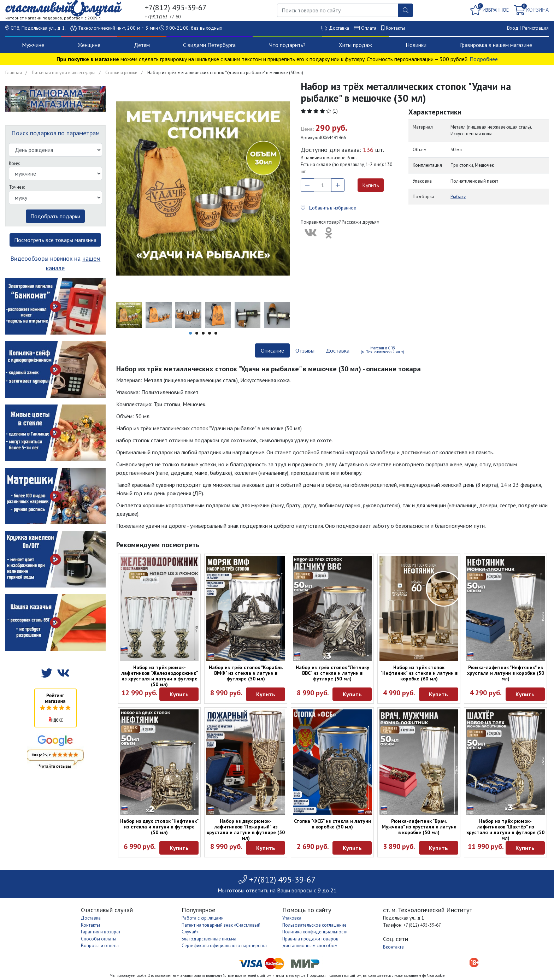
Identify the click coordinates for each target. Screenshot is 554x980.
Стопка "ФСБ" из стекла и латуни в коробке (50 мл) (332, 824)
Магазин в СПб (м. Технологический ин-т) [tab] (382, 350)
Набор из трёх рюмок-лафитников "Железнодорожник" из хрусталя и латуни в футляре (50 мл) (160, 676)
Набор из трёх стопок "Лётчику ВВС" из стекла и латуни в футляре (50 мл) (332, 673)
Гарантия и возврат (101, 932)
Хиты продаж (355, 45)
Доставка (339, 28)
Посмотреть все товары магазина (55, 240)
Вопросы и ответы (100, 946)
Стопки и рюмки (121, 73)
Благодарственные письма (209, 939)
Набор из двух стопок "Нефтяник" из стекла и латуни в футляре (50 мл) (159, 827)
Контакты (395, 28)
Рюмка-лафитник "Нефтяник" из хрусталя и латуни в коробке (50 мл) (506, 673)
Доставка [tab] (338, 350)
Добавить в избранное (328, 208)
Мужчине (33, 45)
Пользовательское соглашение (314, 925)
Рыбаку (458, 197)
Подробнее (484, 59)
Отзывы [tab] (305, 350)
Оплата (369, 28)
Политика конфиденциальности (315, 932)
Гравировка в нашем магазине (496, 45)
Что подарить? (287, 45)
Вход (513, 28)
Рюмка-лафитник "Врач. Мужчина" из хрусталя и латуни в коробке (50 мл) (419, 827)
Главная (14, 73)
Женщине (89, 45)
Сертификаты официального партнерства (224, 946)
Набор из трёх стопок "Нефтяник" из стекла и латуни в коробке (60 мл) (419, 673)
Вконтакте (393, 947)
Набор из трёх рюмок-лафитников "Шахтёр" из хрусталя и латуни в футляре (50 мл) (505, 830)
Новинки (416, 45)
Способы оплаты (99, 939)
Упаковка (292, 918)
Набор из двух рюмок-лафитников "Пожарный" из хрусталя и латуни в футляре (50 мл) (246, 830)
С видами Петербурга (209, 45)
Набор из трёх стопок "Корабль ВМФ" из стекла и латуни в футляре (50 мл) (246, 673)
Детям (142, 45)
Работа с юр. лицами (203, 918)
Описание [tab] (272, 350)
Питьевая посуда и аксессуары (64, 73)
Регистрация (535, 28)
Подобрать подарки (55, 216)
